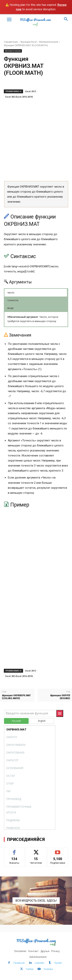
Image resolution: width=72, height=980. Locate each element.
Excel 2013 (31, 91)
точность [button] (13, 300)
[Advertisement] (36, 140)
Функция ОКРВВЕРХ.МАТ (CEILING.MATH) (16, 697)
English (42, 721)
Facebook (19, 963)
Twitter (30, 969)
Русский (16, 721)
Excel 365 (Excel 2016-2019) (19, 97)
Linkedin (39, 963)
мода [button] (10, 308)
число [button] (11, 293)
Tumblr (58, 963)
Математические (49, 42)
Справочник (11, 42)
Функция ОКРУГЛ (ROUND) (60, 697)
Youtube (48, 969)
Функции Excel (29, 42)
